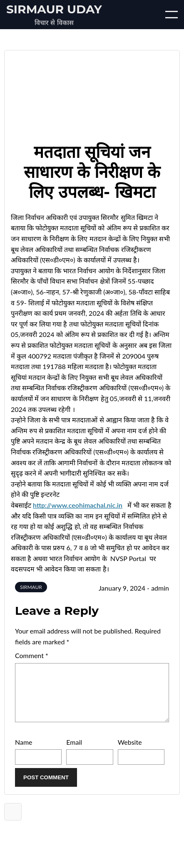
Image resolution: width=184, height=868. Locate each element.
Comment (32, 655)
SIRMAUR (31, 587)
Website (130, 752)
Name (24, 752)
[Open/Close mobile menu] (172, 15)
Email (74, 752)
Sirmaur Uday (54, 9)
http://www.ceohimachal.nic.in (78, 505)
